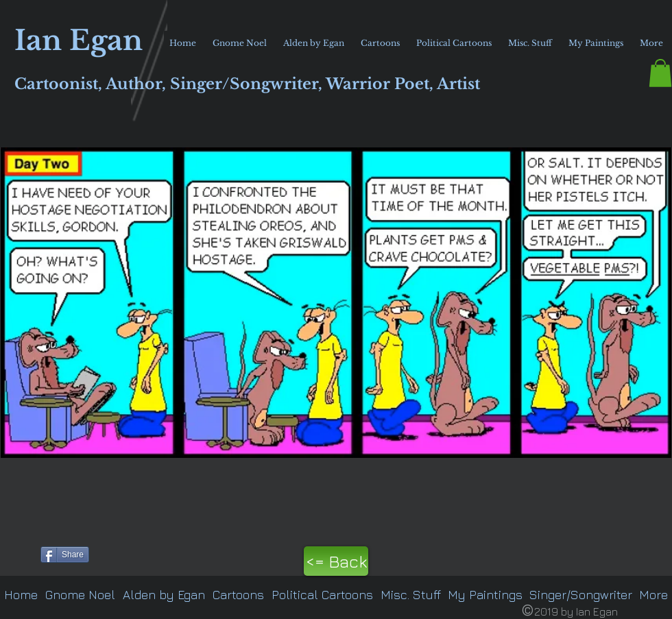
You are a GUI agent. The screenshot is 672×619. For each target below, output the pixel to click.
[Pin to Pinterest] (18, 553)
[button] (660, 73)
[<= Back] (336, 561)
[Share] (65, 555)
